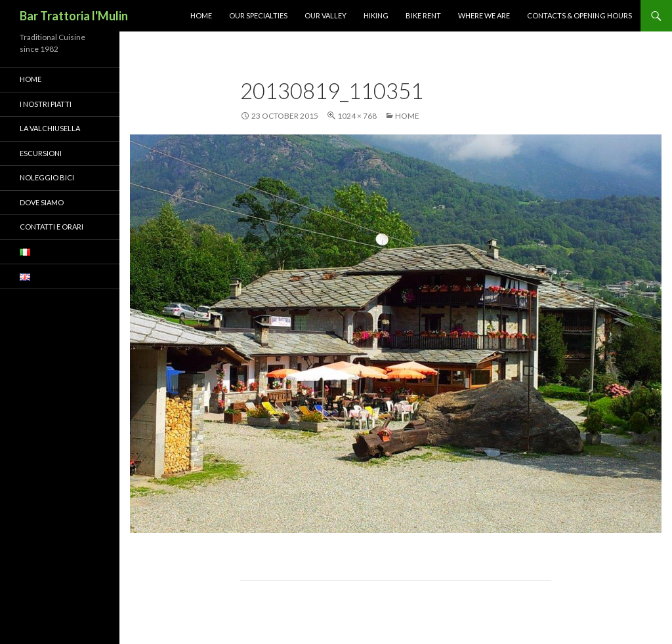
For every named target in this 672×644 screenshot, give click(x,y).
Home (201, 15)
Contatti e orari (52, 227)
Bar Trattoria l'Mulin (74, 16)
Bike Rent (423, 15)
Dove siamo (42, 202)
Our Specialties (258, 15)
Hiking (376, 15)
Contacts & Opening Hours (579, 15)
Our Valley (325, 15)
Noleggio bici (47, 177)
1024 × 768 (357, 116)
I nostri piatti (46, 104)
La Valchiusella (50, 128)
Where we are (484, 15)
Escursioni (41, 153)
